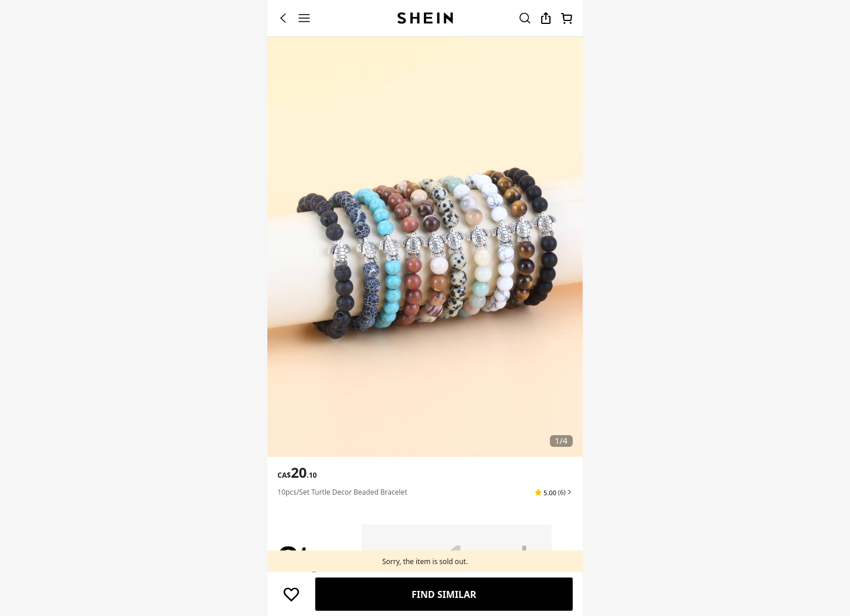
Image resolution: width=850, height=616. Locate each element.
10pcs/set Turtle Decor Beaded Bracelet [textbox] (342, 492)
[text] (297, 473)
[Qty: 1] (457, 556)
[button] (553, 492)
